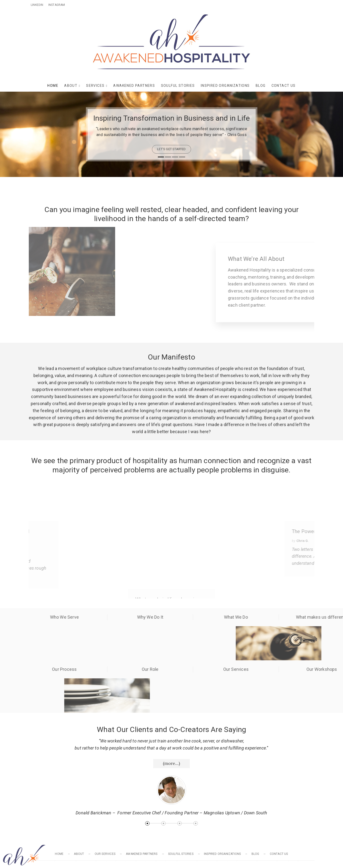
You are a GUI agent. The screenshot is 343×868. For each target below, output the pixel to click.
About (71, 86)
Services (95, 86)
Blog (261, 86)
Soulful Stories (178, 86)
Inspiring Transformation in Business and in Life (172, 118)
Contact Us (284, 86)
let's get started (171, 149)
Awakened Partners (134, 86)
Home (53, 86)
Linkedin (37, 5)
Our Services (105, 854)
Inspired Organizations (225, 86)
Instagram (57, 5)
